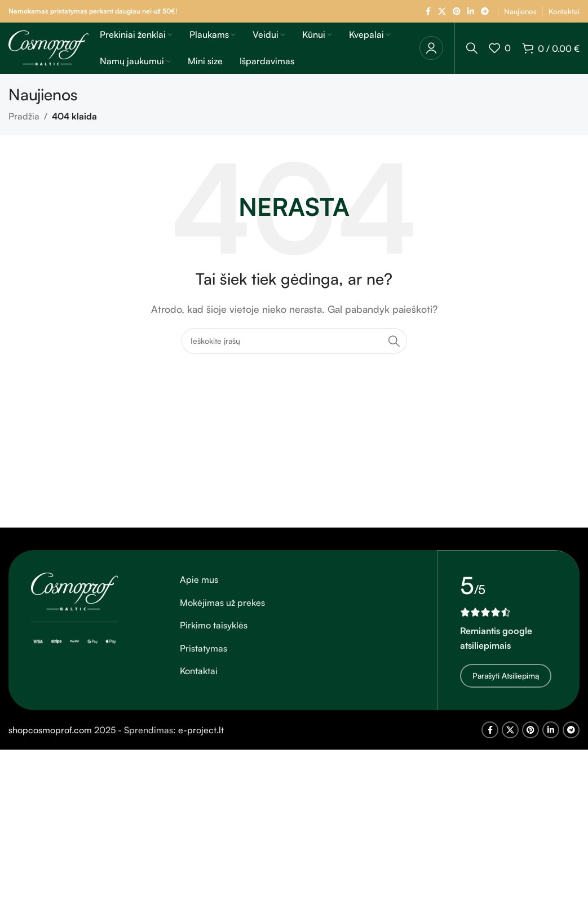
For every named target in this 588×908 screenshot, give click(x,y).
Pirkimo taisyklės (214, 632)
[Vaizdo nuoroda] (74, 597)
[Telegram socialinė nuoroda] (485, 12)
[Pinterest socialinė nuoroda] (457, 12)
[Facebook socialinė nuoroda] (428, 12)
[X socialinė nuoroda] (442, 12)
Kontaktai (199, 677)
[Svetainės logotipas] (48, 50)
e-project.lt (201, 736)
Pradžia (24, 123)
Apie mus (199, 586)
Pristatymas (204, 654)
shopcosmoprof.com (50, 736)
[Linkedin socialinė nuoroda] (471, 12)
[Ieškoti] (472, 51)
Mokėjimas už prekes (222, 609)
